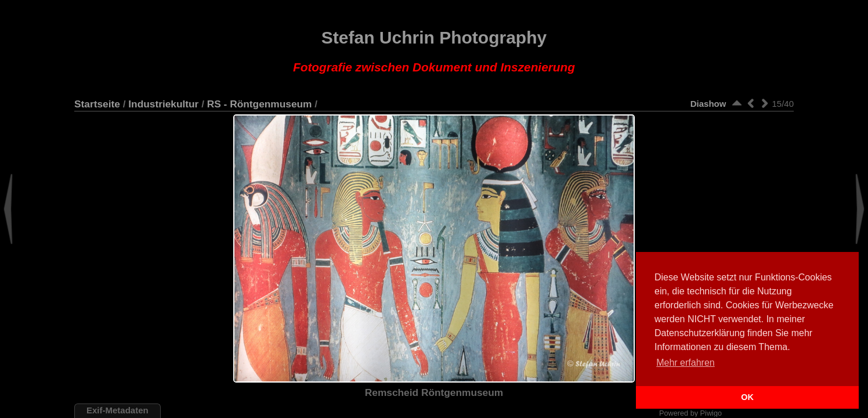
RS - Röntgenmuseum (260, 104)
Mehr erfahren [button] (686, 363)
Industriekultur (163, 104)
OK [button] (747, 397)
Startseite (97, 104)
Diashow (708, 104)
